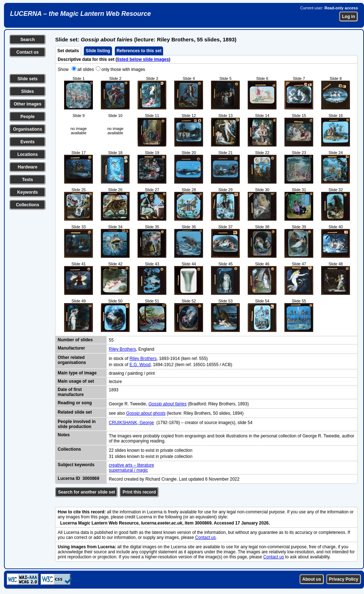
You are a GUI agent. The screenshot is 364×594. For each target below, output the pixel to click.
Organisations (28, 129)
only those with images (123, 69)
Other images (28, 104)
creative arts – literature (131, 465)
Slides (28, 91)
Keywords (28, 192)
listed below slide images (143, 59)
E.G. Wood (140, 365)
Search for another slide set (86, 492)
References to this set (139, 51)
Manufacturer (71, 348)
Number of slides (75, 340)
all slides (86, 69)
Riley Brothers (122, 349)
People (28, 117)
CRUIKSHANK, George (131, 423)
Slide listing (98, 51)
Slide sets (27, 79)
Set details (68, 51)
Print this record (139, 492)
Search (27, 40)
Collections (28, 205)
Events (28, 142)
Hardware (28, 167)
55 (111, 340)
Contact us (27, 52)
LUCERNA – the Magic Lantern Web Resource (80, 14)
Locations (28, 154)
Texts (27, 180)
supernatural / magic (128, 470)
